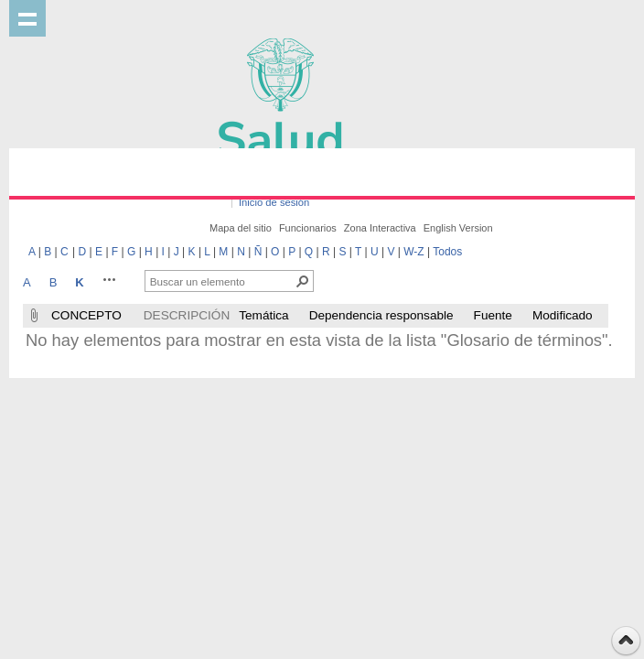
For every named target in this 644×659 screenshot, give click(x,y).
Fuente (493, 315)
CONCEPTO (86, 315)
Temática (263, 315)
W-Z (413, 252)
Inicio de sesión (274, 202)
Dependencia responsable (381, 315)
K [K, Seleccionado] (79, 282)
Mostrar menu (27, 18)
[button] (110, 279)
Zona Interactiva (380, 228)
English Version (458, 228)
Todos (447, 252)
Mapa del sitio (241, 228)
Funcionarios (308, 228)
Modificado (563, 315)
